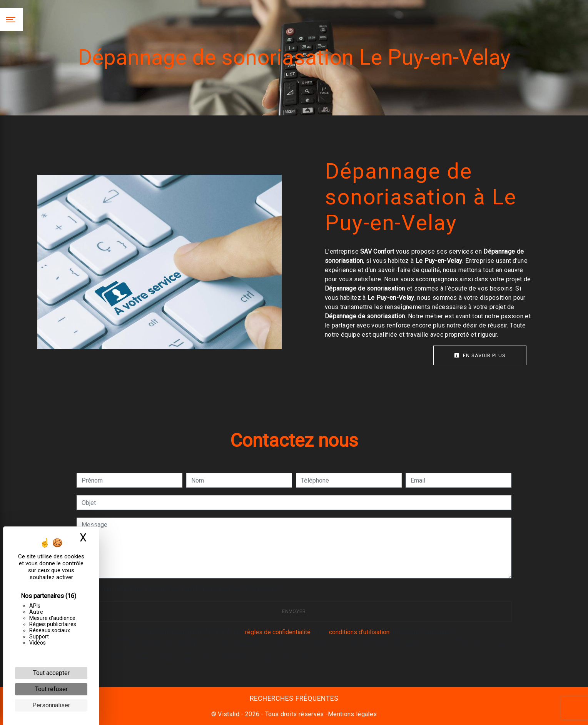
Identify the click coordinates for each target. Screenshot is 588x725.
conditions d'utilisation (359, 632)
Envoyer (294, 611)
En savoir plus (480, 355)
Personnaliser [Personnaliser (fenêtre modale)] (51, 705)
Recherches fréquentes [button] (294, 698)
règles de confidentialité (278, 632)
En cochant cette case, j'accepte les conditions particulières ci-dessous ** (184, 589)
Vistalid (229, 714)
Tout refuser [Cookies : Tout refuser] (51, 689)
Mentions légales (352, 714)
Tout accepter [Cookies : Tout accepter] (51, 673)
